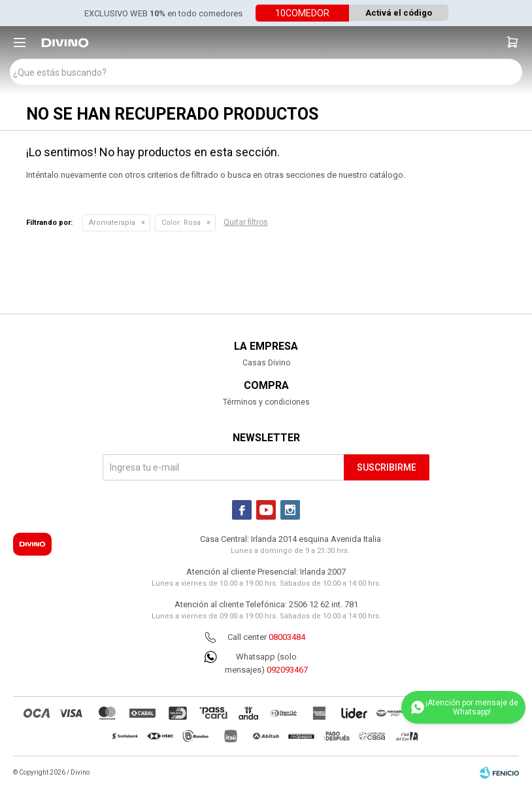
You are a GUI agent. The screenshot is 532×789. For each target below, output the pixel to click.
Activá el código (399, 13)
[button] (512, 42)
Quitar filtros (246, 222)
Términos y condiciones (266, 402)
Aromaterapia (112, 223)
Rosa (181, 223)
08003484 (287, 637)
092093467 (287, 670)
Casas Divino (266, 363)
